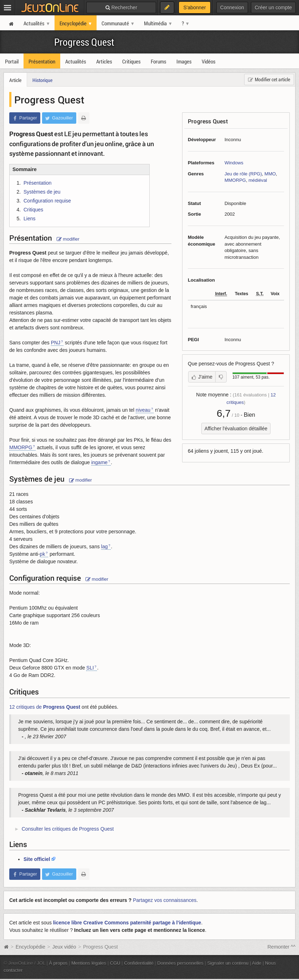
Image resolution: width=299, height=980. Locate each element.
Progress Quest (84, 42)
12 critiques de (45, 707)
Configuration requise (47, 201)
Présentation (38, 183)
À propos (58, 963)
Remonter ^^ (282, 947)
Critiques (33, 210)
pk (43, 554)
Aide (257, 963)
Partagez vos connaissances (165, 900)
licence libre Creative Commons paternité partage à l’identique (127, 923)
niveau (143, 410)
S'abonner (194, 7)
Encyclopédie (30, 947)
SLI (90, 668)
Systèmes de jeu (42, 192)
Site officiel (37, 859)
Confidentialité (139, 963)
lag (105, 547)
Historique (42, 80)
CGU (115, 963)
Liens (29, 219)
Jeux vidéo (64, 947)
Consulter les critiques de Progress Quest (68, 829)
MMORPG (235, 180)
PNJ (56, 343)
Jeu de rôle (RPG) (243, 174)
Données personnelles (180, 963)
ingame (99, 462)
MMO (270, 174)
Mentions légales (89, 963)
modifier (68, 239)
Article (15, 80)
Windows (234, 163)
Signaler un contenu (228, 963)
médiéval (258, 180)
